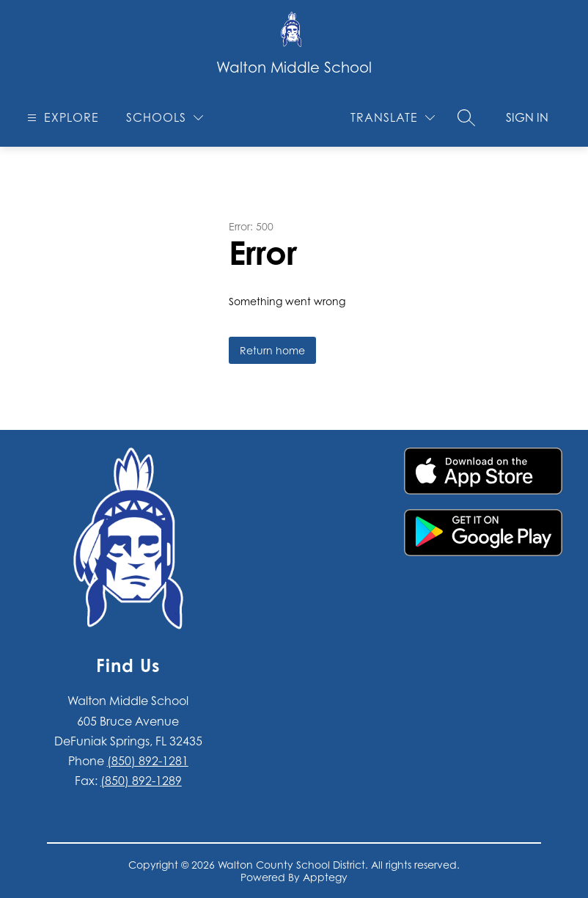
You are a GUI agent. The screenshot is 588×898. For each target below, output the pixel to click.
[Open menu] (61, 118)
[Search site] (466, 117)
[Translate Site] (393, 118)
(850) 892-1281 (148, 761)
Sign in (527, 117)
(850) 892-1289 (141, 781)
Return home (272, 350)
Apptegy (325, 877)
